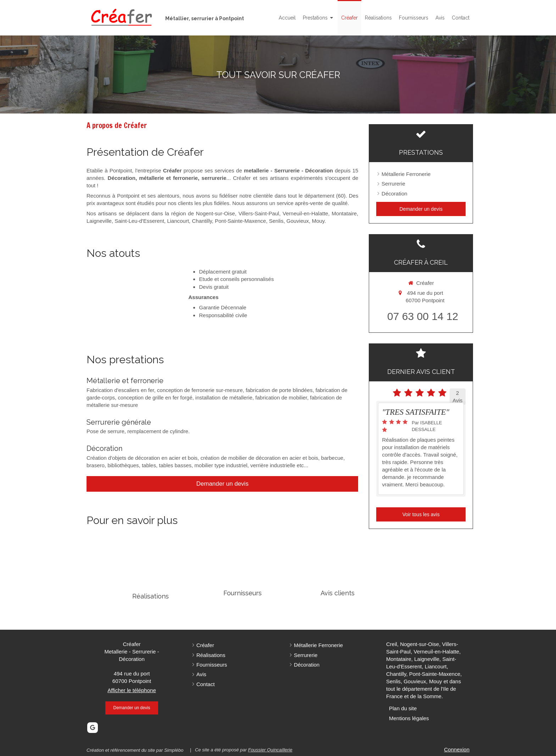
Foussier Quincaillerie (270, 750)
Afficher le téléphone (132, 690)
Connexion (457, 749)
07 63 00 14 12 (423, 316)
